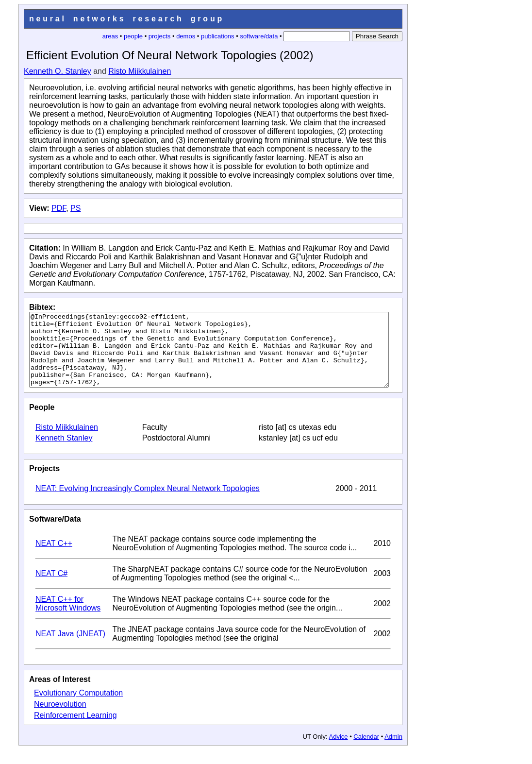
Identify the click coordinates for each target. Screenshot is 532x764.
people (133, 36)
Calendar (366, 751)
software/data (259, 36)
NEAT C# (51, 588)
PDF (59, 208)
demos (186, 36)
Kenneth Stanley (64, 452)
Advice (339, 751)
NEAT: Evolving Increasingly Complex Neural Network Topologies (148, 503)
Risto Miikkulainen (140, 71)
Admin (393, 751)
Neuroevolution (60, 719)
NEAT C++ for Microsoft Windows (68, 618)
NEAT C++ (54, 558)
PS (75, 208)
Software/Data (55, 534)
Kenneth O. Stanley (58, 71)
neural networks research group (127, 19)
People (42, 422)
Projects (44, 483)
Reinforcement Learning (75, 730)
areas (110, 36)
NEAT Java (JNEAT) (70, 648)
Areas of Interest (60, 694)
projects (160, 36)
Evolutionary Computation (78, 707)
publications (218, 36)
